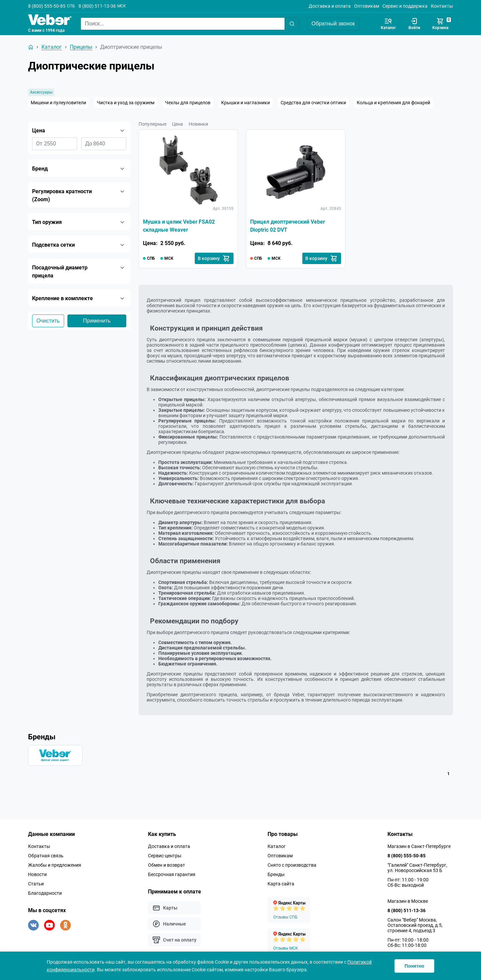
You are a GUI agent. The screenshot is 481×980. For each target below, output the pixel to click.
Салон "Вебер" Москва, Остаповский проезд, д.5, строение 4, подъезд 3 (415, 925)
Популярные (152, 124)
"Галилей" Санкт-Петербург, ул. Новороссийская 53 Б (417, 868)
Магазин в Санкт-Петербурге (419, 846)
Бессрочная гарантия (172, 874)
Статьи (36, 884)
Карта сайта (281, 884)
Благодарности (45, 893)
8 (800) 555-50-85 (47, 6)
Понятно (414, 966)
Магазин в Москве (408, 901)
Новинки (198, 124)
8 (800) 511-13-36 (97, 6)
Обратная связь (46, 856)
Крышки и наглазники (246, 103)
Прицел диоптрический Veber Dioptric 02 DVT (288, 226)
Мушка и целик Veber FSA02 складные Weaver (179, 226)
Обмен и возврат (167, 865)
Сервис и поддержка (405, 6)
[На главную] (31, 47)
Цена (178, 124)
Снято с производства (292, 865)
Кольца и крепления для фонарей (393, 103)
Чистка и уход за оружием (126, 103)
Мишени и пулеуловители (58, 103)
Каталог (277, 846)
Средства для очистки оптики (313, 103)
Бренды (276, 874)
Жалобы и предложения (55, 865)
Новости (37, 874)
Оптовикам (367, 6)
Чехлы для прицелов (188, 103)
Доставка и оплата (330, 6)
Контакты (442, 6)
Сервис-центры (165, 856)
